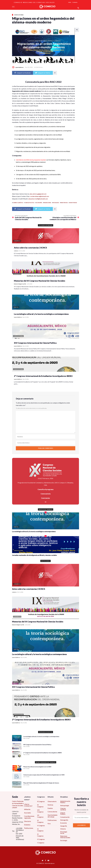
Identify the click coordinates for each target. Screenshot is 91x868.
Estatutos (27, 825)
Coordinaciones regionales (29, 817)
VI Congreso (40, 821)
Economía (63, 823)
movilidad (56, 203)
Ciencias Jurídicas (63, 809)
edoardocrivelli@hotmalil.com (38, 199)
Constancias (45, 498)
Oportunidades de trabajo (53, 816)
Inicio (70, 2)
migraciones (47, 203)
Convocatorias (19, 15)
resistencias (64, 203)
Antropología (65, 805)
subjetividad (73, 203)
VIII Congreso (40, 811)
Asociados (28, 813)
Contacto (75, 2)
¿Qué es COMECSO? (28, 805)
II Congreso (41, 839)
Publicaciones (29, 828)
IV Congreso (40, 830)
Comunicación (65, 817)
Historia (63, 829)
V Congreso (41, 826)
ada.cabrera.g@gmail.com (38, 194)
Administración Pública (65, 802)
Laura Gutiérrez (19, 67)
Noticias (50, 805)
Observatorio (52, 801)
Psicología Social (64, 832)
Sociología (64, 840)
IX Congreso (40, 806)
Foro (49, 824)
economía (39, 203)
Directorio (28, 821)
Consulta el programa (45, 489)
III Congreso (40, 835)
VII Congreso (40, 816)
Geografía (64, 826)
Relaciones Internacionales (65, 837)
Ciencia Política (63, 813)
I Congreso (41, 843)
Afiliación (27, 809)
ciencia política (30, 203)
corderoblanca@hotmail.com (40, 196)
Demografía (64, 820)
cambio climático (18, 203)
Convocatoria (46, 494)
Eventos (50, 808)
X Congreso (41, 801)
